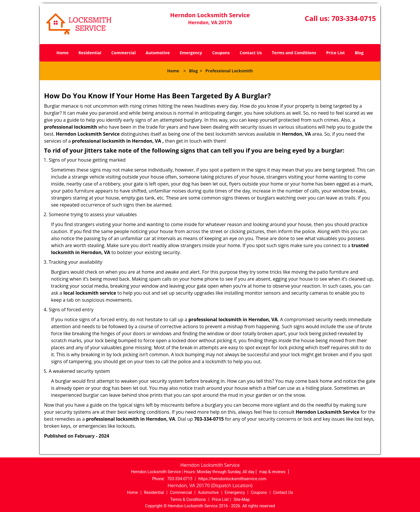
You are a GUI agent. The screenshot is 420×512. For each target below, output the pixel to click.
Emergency (191, 53)
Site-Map (242, 499)
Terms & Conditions (188, 499)
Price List (335, 53)
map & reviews (273, 472)
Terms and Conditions (294, 53)
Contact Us (251, 53)
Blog (359, 53)
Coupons (221, 53)
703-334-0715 (354, 18)
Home (63, 53)
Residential (90, 53)
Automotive (158, 53)
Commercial (123, 53)
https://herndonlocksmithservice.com (232, 479)
